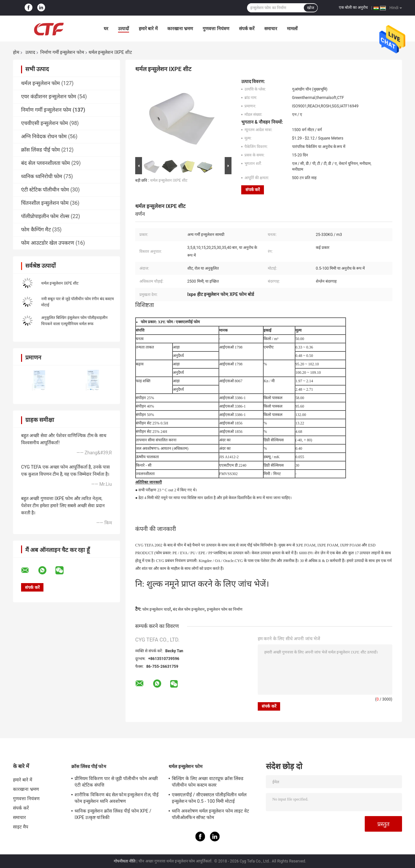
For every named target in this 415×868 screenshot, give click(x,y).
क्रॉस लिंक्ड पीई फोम (41, 150)
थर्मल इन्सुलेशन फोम (41, 83)
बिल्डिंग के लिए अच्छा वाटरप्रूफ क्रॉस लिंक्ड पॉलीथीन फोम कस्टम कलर (207, 782)
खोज (311, 8)
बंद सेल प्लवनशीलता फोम (46, 163)
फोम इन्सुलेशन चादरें (157, 609)
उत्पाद (30, 52)
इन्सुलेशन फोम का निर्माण (225, 609)
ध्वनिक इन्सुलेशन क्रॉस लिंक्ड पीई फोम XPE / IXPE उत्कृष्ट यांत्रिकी (113, 814)
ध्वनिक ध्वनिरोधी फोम (42, 176)
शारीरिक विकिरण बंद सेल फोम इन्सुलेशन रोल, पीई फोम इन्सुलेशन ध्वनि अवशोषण (117, 798)
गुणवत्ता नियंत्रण (216, 29)
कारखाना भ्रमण (180, 29)
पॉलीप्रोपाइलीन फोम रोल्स (45, 216)
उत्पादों (124, 29)
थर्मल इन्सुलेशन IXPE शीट (60, 283)
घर (106, 29)
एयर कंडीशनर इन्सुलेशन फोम (49, 97)
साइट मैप (21, 827)
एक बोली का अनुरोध (353, 7)
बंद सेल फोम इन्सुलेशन (189, 609)
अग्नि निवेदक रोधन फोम (44, 136)
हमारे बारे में (148, 29)
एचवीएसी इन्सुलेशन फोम (45, 123)
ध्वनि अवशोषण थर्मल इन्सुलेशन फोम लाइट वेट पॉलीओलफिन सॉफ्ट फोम (210, 814)
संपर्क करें (247, 29)
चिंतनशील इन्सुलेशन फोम (45, 203)
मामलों (292, 29)
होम (16, 52)
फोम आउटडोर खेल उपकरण (48, 243)
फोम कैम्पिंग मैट (36, 230)
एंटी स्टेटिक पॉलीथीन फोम (45, 190)
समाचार (271, 29)
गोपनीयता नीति (125, 861)
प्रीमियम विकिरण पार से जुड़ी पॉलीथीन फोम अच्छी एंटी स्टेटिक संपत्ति (116, 782)
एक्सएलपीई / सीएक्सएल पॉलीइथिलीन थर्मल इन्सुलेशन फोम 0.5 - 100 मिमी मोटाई (209, 798)
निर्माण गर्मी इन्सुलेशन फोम (62, 52)
